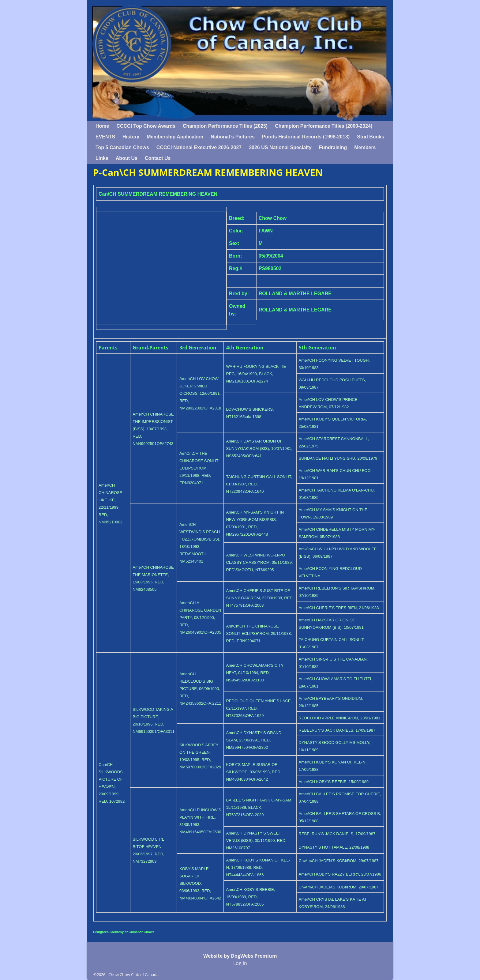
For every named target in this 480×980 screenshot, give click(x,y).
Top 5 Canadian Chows (122, 147)
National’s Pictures (232, 137)
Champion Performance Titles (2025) (225, 126)
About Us (127, 158)
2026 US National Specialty (280, 147)
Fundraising (333, 147)
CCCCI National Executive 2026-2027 (199, 147)
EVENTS (105, 137)
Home (102, 126)
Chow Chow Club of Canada (133, 974)
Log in (240, 963)
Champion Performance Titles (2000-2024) (324, 126)
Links (102, 158)
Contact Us (158, 158)
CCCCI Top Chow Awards (146, 126)
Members (365, 147)
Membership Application (175, 137)
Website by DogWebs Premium (240, 956)
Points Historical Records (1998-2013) (306, 137)
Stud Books (371, 137)
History (131, 137)
